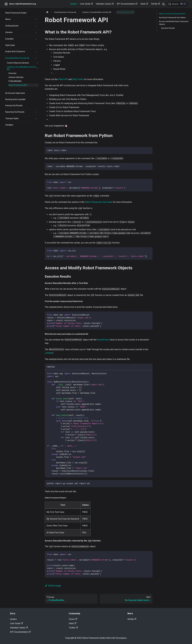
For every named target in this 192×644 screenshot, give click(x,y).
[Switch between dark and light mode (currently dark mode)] (164, 4)
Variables (9, 125)
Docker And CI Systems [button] (15, 51)
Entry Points (78, 79)
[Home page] (47, 12)
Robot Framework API (18, 85)
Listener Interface (16, 77)
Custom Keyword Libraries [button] (18, 63)
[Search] (178, 4)
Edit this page (53, 586)
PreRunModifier (15, 81)
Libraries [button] (9, 32)
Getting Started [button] (12, 26)
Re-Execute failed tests (15, 93)
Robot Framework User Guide (99, 202)
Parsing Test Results (14, 106)
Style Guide (10, 45)
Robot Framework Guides (16, 13)
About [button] (8, 19)
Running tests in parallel (15, 99)
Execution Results (168, 28)
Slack (144, 4)
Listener (49, 353)
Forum (73, 619)
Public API (63, 79)
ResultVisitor (103, 340)
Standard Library (105, 4)
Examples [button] (9, 39)
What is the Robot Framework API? (172, 14)
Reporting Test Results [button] (15, 112)
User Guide (86, 4)
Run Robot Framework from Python (172, 18)
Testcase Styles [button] (12, 118)
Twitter (73, 628)
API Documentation (127, 4)
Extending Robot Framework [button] (17, 58)
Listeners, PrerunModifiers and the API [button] (21, 68)
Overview (12, 73)
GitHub (155, 4)
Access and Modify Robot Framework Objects (174, 23)
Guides (74, 4)
